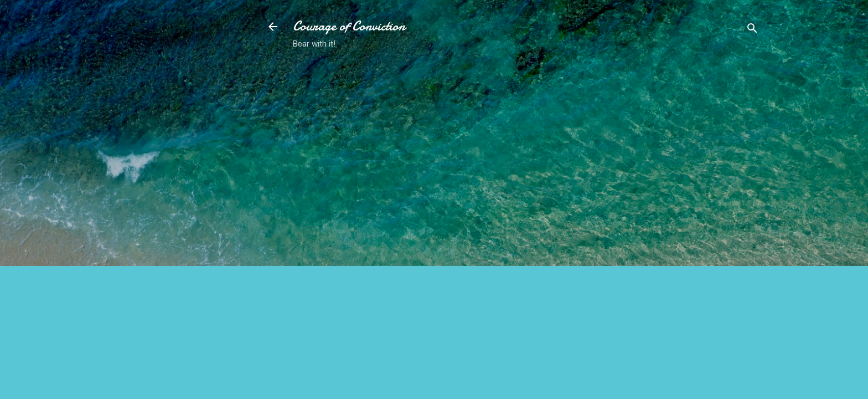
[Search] (752, 30)
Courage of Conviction (349, 26)
